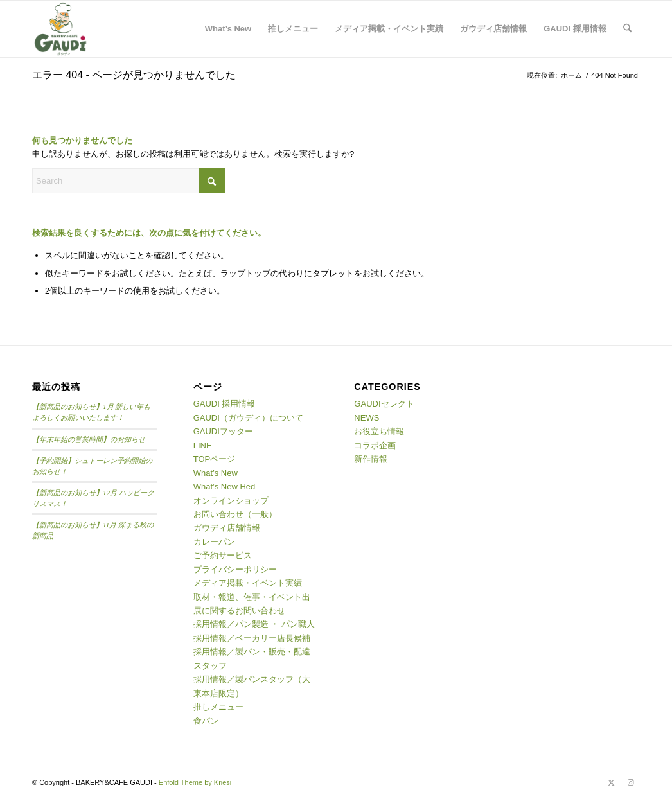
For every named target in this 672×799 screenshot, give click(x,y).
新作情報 (371, 459)
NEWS (367, 418)
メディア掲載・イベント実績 (248, 583)
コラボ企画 (375, 445)
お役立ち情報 (379, 431)
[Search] (627, 29)
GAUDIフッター (223, 431)
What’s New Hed (225, 487)
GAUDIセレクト (384, 404)
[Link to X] (611, 782)
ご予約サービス (223, 555)
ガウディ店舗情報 (227, 528)
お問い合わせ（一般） (235, 514)
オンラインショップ (231, 501)
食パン (206, 721)
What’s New (216, 473)
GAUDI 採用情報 (225, 404)
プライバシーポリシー (235, 569)
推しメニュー (218, 707)
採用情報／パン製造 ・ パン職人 (254, 624)
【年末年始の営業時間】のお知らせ (89, 439)
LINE (203, 445)
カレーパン (214, 542)
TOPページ (215, 459)
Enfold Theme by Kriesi (195, 782)
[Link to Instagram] (630, 782)
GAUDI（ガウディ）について (248, 418)
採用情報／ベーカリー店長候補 (252, 638)
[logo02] (60, 29)
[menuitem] (228, 29)
